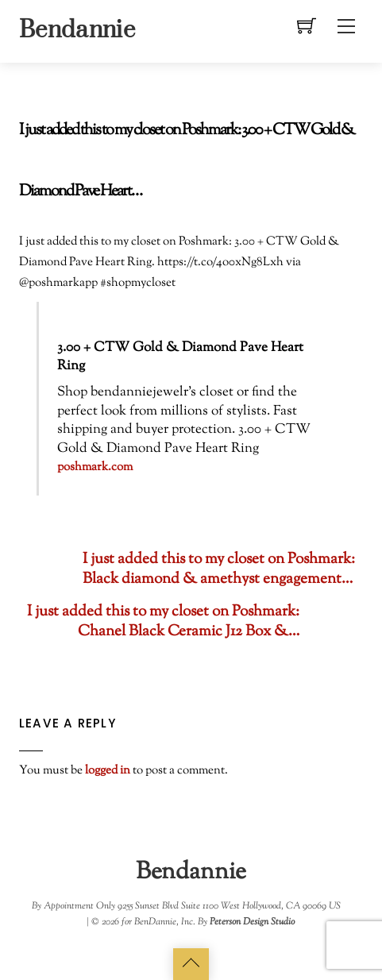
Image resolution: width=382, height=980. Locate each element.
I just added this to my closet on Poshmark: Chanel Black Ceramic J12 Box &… (195, 622)
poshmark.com (95, 467)
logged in (108, 770)
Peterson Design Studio (252, 922)
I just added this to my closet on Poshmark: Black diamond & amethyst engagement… (187, 569)
